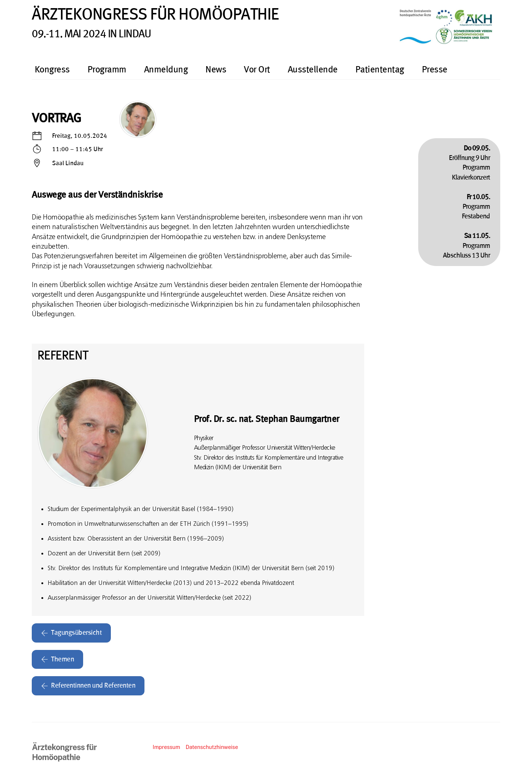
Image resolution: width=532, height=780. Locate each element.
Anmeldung (166, 70)
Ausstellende (313, 70)
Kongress (52, 70)
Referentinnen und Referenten (88, 686)
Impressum (166, 747)
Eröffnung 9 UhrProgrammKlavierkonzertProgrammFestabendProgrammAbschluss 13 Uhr (466, 202)
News (216, 70)
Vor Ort (257, 70)
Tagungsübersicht (71, 633)
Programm (107, 70)
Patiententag (380, 70)
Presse (435, 70)
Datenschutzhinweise (212, 747)
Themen (57, 660)
